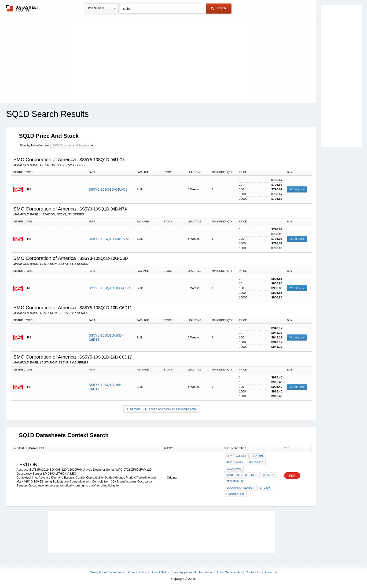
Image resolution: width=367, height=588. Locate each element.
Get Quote (297, 189)
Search (218, 8)
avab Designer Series (242, 475)
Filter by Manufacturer (34, 145)
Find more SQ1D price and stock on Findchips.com (161, 409)
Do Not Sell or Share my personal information (181, 572)
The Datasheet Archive (23, 8)
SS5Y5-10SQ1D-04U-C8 (108, 189)
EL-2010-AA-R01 (236, 456)
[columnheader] (86, 448)
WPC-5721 (269, 475)
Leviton (257, 456)
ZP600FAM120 (235, 481)
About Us (271, 572)
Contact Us (253, 572)
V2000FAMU (234, 469)
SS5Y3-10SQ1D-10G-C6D (109, 288)
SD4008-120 (256, 462)
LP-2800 (265, 488)
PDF (292, 476)
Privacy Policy (137, 572)
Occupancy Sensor (240, 488)
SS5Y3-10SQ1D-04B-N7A (109, 239)
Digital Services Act (229, 572)
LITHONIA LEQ (235, 494)
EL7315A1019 (235, 462)
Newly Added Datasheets (107, 572)
